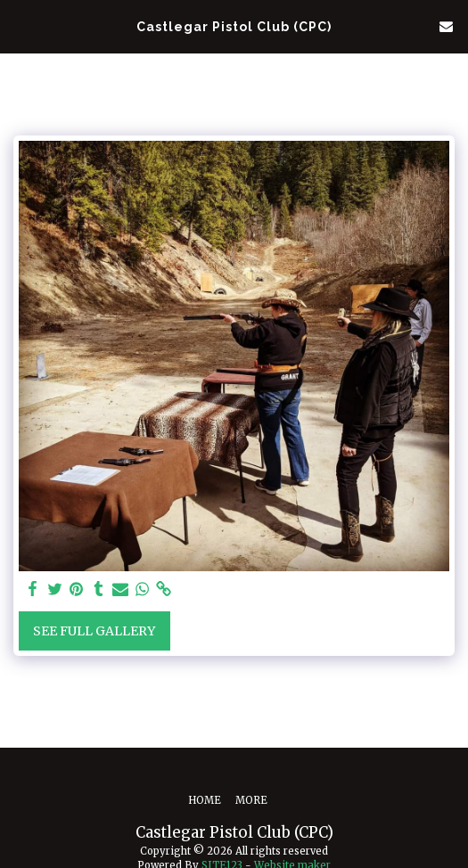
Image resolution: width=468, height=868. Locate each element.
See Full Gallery (94, 631)
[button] (20, 25)
